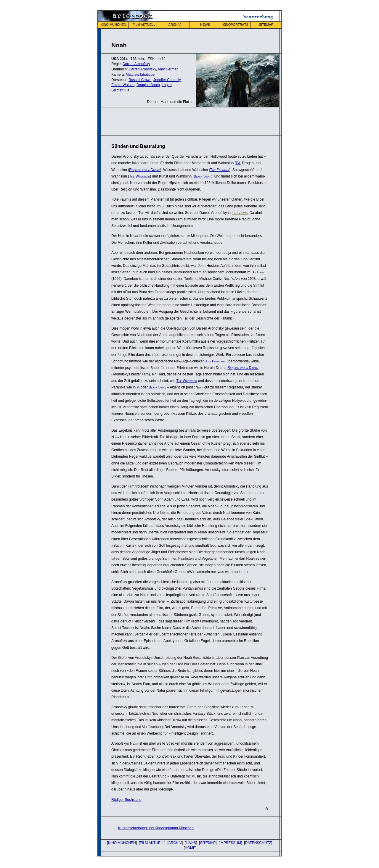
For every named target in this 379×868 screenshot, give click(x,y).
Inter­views (240, 213)
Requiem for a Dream (144, 170)
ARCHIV (175, 25)
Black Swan (203, 176)
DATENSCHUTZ (258, 843)
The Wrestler (139, 176)
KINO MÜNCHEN (113, 25)
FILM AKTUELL (144, 25)
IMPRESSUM (231, 843)
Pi (237, 163)
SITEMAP (266, 25)
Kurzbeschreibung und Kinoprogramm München (156, 828)
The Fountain (220, 170)
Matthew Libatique (140, 75)
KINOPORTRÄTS (236, 25)
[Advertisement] (181, 121)
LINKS (191, 843)
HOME (190, 848)
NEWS (205, 25)
